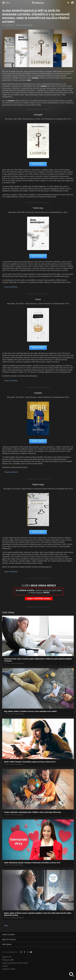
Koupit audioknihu (11, 472)
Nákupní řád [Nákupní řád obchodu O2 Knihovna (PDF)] (7, 957)
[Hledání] (68, 3)
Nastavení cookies (9, 969)
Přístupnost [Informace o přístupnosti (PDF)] (6, 960)
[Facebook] (24, 952)
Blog (6, 925)
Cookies (5, 966)
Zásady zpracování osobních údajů (15, 963)
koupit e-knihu (38, 164)
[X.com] (28, 952)
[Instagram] (21, 952)
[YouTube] (31, 952)
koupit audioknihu (11, 287)
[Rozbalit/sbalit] (73, 935)
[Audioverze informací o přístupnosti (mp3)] (12, 960)
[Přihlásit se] (72, 3)
